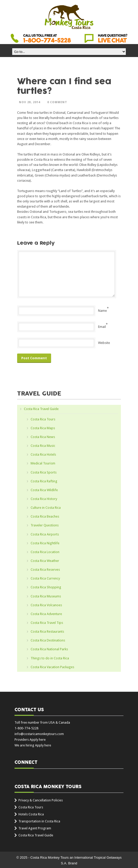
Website (104, 343)
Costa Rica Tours (43, 419)
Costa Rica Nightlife (45, 543)
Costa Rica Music (43, 446)
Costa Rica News (43, 437)
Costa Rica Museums (46, 596)
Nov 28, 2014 (30, 102)
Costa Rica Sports (44, 472)
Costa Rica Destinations (48, 640)
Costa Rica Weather (45, 561)
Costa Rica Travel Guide (41, 409)
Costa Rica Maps (43, 428)
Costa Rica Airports (45, 534)
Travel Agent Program (35, 828)
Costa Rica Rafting (44, 481)
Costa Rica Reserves (45, 570)
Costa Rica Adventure (46, 614)
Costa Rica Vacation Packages (52, 667)
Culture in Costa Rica (46, 508)
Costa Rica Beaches (45, 516)
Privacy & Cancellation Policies (41, 800)
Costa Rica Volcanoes (46, 605)
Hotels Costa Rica (31, 814)
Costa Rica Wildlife (44, 490)
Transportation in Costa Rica (39, 821)
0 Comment (57, 102)
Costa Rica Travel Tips (47, 623)
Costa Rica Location (45, 552)
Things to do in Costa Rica (50, 658)
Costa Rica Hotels (43, 454)
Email (102, 327)
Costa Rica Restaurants (47, 631)
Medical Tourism (43, 463)
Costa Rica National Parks (49, 649)
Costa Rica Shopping (46, 587)
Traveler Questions (45, 525)
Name (102, 311)
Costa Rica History (44, 499)
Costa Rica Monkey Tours (69, 17)
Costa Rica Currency (45, 578)
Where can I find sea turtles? (64, 86)
